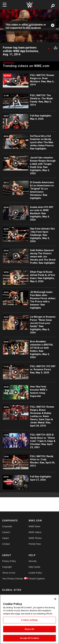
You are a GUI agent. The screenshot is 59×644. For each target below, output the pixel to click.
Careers (6, 532)
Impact (6, 538)
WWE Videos (35, 532)
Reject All (29, 629)
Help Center (35, 567)
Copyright (7, 567)
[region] (29, 619)
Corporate (7, 526)
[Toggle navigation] (5, 5)
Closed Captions (35, 579)
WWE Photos (35, 538)
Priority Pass (35, 544)
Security (33, 561)
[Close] (55, 599)
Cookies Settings (29, 620)
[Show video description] (49, 48)
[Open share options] (56, 48)
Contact (6, 544)
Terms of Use (9, 573)
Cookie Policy (35, 573)
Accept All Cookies (29, 638)
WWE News (35, 526)
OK (29, 26)
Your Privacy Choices (9, 579)
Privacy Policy (9, 561)
